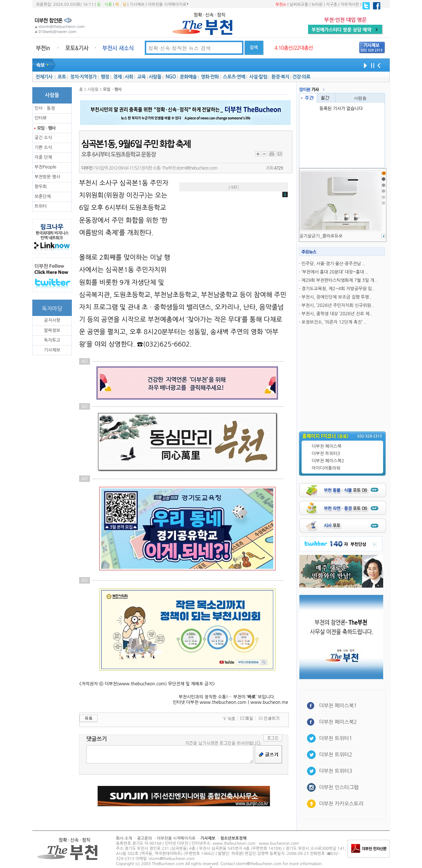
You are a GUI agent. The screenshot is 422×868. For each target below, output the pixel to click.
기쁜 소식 (43, 147)
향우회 (41, 187)
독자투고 (52, 340)
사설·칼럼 (258, 77)
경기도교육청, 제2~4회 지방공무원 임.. (338, 289)
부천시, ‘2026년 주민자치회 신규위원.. (338, 305)
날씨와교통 (299, 5)
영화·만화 (210, 77)
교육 (141, 77)
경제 (117, 77)
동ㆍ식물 (104, 5)
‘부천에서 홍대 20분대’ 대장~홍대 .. (335, 272)
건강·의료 (301, 77)
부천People (45, 167)
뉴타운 (317, 5)
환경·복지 (280, 77)
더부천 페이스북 (327, 446)
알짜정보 (52, 330)
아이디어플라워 (326, 468)
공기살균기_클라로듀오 (321, 236)
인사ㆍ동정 (45, 108)
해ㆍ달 (121, 5)
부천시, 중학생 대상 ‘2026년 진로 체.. (337, 314)
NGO (171, 77)
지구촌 (331, 5)
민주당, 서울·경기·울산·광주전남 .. (333, 264)
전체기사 (44, 77)
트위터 (41, 206)
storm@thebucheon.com (197, 168)
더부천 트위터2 (335, 755)
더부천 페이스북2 (328, 461)
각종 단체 (43, 157)
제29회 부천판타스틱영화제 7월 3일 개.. (339, 280)
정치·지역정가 (83, 77)
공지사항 (52, 320)
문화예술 (188, 77)
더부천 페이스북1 (338, 706)
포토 (62, 77)
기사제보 (137, 5)
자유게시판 (350, 5)
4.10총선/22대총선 (294, 48)
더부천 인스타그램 (339, 787)
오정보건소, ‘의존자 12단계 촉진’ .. (334, 322)
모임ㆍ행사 (46, 128)
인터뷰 (41, 118)
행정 (105, 77)
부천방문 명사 (47, 177)
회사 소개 (124, 838)
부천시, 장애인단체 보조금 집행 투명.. (337, 297)
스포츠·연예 (234, 77)
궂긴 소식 (43, 138)
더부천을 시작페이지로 (168, 4)
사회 (129, 77)
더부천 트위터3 (326, 454)
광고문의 (144, 838)
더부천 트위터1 (335, 738)
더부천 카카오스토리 (341, 804)
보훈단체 (43, 196)
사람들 (155, 77)
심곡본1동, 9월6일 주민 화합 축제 (136, 144)
